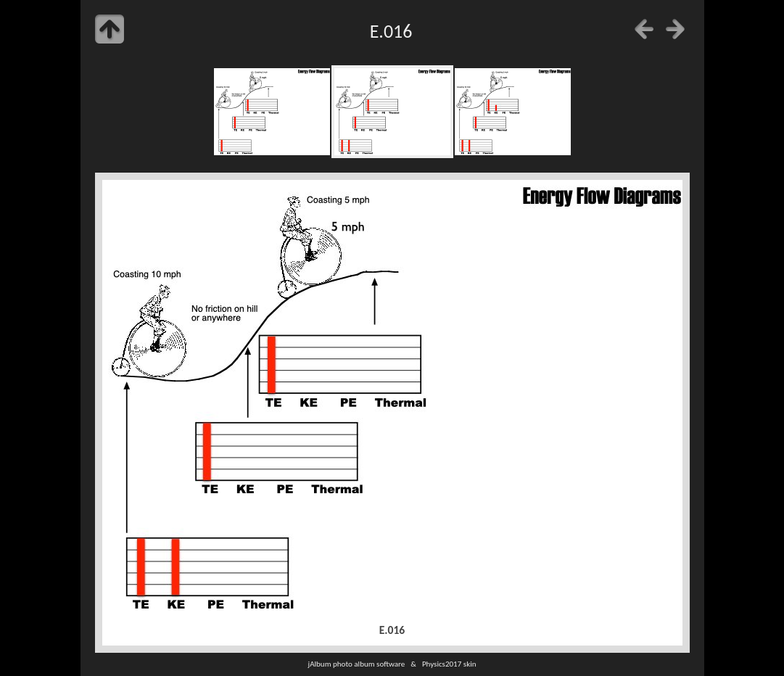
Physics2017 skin (449, 664)
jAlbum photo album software (356, 664)
